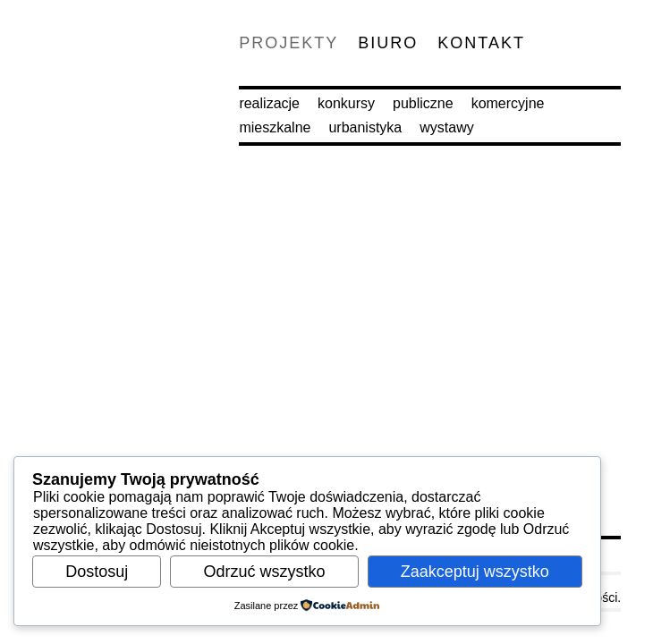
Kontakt (481, 43)
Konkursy (346, 103)
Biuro (388, 43)
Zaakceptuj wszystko (475, 572)
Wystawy (446, 127)
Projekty (288, 43)
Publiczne (423, 103)
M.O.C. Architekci (77, 77)
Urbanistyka (365, 127)
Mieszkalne (275, 127)
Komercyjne (508, 103)
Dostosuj (97, 572)
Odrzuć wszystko (264, 572)
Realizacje (269, 103)
